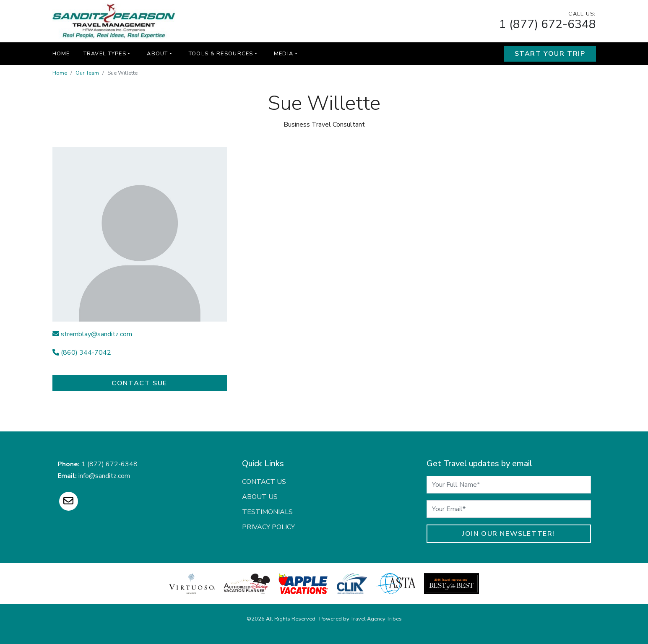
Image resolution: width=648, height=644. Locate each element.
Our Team (87, 73)
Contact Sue (139, 383)
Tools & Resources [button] (221, 54)
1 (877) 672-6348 (548, 24)
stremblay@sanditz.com (92, 334)
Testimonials (267, 512)
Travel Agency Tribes (376, 619)
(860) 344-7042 (82, 353)
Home (61, 54)
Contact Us (264, 482)
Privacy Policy (268, 527)
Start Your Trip (550, 54)
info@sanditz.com (104, 476)
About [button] (157, 54)
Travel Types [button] (105, 54)
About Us (260, 497)
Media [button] (284, 54)
